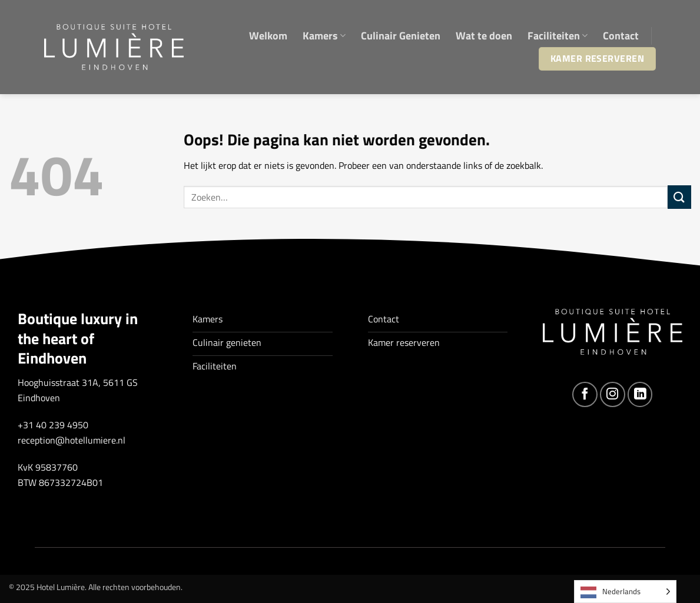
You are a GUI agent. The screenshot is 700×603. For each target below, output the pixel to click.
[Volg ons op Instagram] (613, 394)
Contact (621, 36)
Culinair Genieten (401, 36)
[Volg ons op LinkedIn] (640, 394)
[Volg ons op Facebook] (585, 394)
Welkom (268, 36)
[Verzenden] (679, 197)
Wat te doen (484, 36)
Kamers (324, 36)
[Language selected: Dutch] (625, 592)
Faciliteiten (558, 36)
